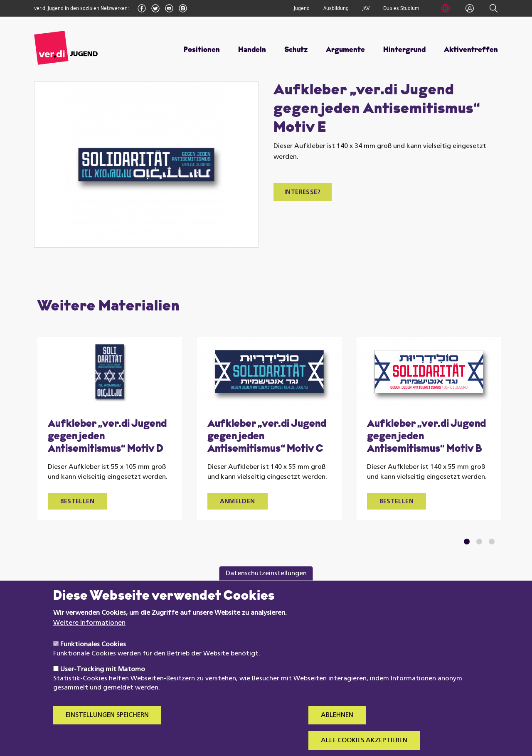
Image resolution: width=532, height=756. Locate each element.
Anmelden (238, 502)
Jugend (302, 8)
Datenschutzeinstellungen (266, 586)
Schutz (296, 50)
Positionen (202, 50)
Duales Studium (401, 8)
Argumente (345, 50)
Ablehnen (337, 729)
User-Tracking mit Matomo (103, 683)
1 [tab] (467, 542)
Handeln (252, 50)
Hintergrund (404, 50)
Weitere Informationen (89, 636)
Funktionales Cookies (93, 658)
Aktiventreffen (471, 50)
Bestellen (77, 502)
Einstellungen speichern (107, 729)
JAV (366, 8)
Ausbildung (336, 8)
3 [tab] (491, 542)
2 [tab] (479, 542)
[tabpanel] (110, 428)
